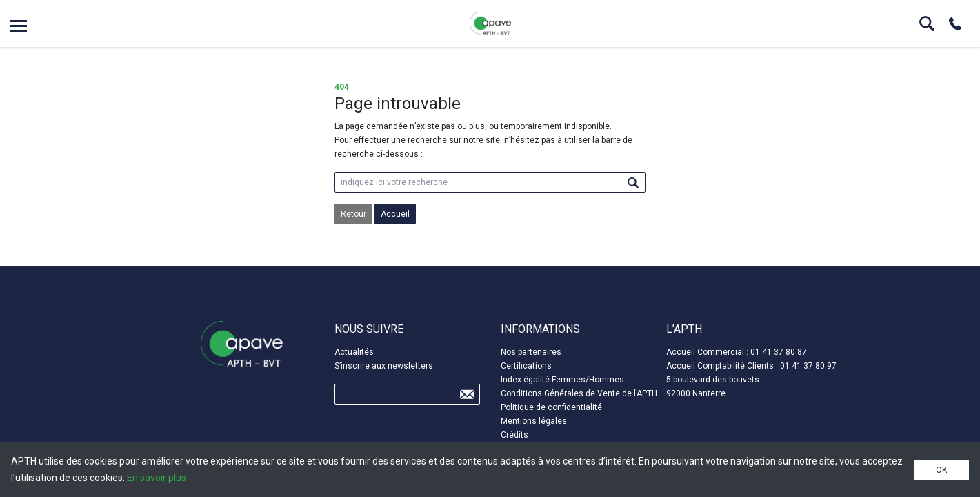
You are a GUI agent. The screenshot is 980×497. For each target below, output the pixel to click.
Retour (353, 214)
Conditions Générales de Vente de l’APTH (579, 393)
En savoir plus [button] (157, 478)
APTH (490, 23)
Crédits (514, 435)
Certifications (526, 366)
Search (927, 23)
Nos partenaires (531, 352)
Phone (955, 23)
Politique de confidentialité (551, 407)
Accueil (395, 214)
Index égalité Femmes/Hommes (562, 380)
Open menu (19, 26)
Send (467, 394)
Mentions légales (534, 421)
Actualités (354, 352)
